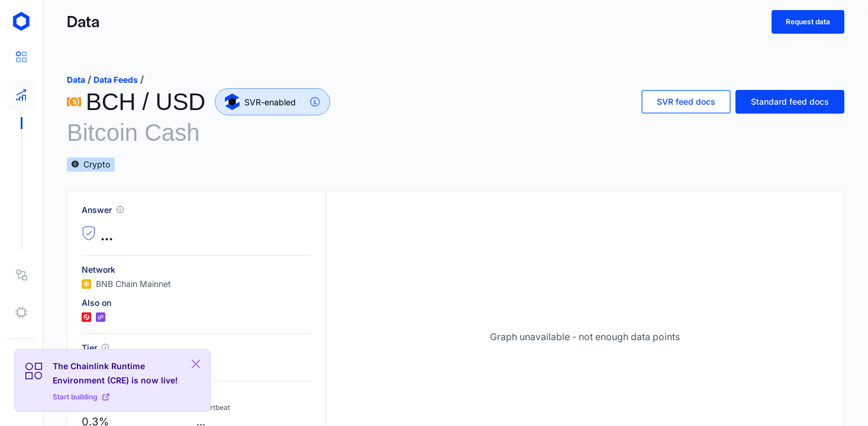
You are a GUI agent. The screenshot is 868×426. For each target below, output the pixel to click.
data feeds (116, 80)
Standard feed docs (790, 101)
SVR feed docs (686, 101)
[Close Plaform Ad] (196, 364)
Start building (81, 397)
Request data (808, 22)
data (76, 80)
